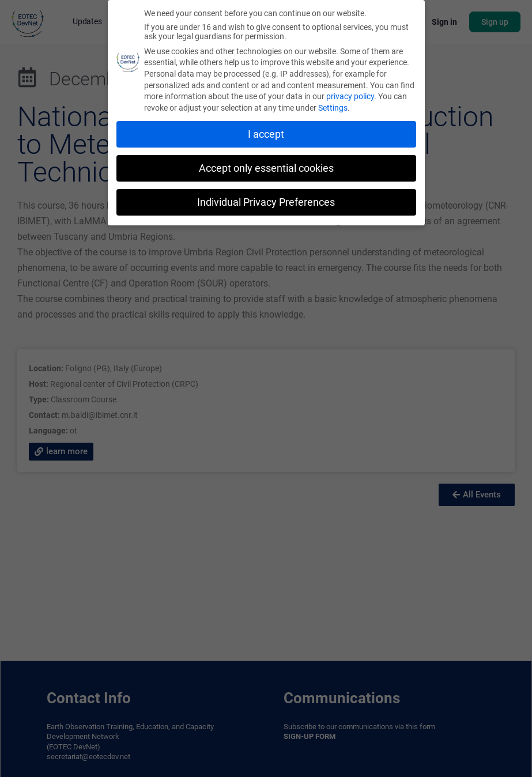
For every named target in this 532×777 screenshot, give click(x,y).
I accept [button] (266, 134)
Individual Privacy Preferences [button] (266, 202)
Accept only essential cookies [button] (266, 168)
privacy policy (350, 96)
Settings (333, 108)
